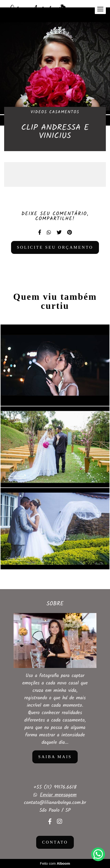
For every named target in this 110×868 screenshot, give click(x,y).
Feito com (55, 863)
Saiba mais (55, 757)
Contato (55, 842)
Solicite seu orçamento (55, 247)
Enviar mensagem (58, 795)
